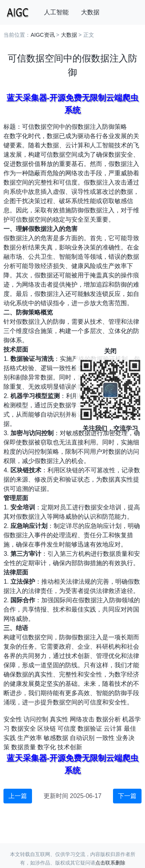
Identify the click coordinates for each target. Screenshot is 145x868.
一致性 (105, 738)
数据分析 (108, 719)
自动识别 (82, 738)
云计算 (113, 729)
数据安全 (24, 729)
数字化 (47, 747)
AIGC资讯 (42, 35)
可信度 (67, 729)
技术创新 (70, 747)
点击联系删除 (110, 863)
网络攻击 (82, 719)
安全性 (13, 719)
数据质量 (24, 747)
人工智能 (56, 12)
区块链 (47, 729)
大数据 (90, 12)
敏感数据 (56, 738)
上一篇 (18, 796)
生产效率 (30, 738)
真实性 (59, 719)
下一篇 (127, 796)
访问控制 (36, 719)
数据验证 (90, 729)
